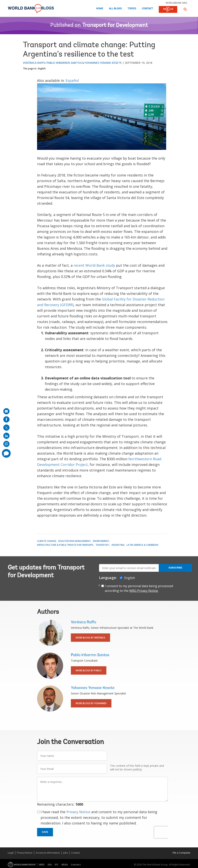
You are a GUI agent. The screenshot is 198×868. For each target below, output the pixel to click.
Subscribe (175, 568)
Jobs (66, 853)
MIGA (65, 865)
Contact (147, 9)
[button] (185, 9)
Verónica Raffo (34, 63)
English (42, 69)
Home (100, 9)
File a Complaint (181, 853)
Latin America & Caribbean (142, 545)
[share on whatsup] (6, 444)
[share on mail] (6, 411)
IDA (50, 865)
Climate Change (47, 541)
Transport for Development (115, 25)
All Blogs (115, 9)
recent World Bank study (94, 265)
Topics (132, 9)
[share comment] (6, 453)
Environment (101, 541)
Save (45, 832)
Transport (102, 545)
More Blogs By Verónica (90, 638)
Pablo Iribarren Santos (64, 63)
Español (72, 80)
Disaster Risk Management (75, 541)
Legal (11, 853)
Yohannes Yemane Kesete (103, 63)
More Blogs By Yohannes (91, 703)
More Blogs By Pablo (89, 670)
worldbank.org (176, 3)
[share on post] (6, 428)
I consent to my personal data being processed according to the (139, 588)
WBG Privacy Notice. (144, 591)
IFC (57, 865)
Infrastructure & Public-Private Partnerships (65, 545)
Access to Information (48, 853)
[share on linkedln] (6, 436)
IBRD (42, 865)
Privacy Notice (78, 812)
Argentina (118, 545)
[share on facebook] (6, 419)
